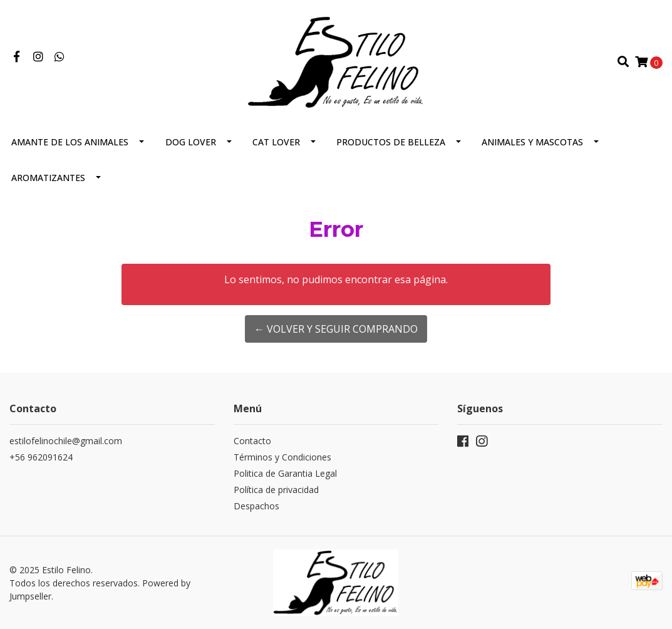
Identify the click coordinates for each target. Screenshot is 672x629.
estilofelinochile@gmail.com (66, 441)
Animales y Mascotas (532, 142)
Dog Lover (191, 142)
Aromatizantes (48, 178)
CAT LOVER (276, 142)
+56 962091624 (41, 457)
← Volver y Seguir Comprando (336, 329)
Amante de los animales (70, 142)
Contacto (252, 441)
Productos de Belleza (391, 142)
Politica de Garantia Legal (285, 473)
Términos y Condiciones (282, 457)
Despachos (256, 506)
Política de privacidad (276, 490)
